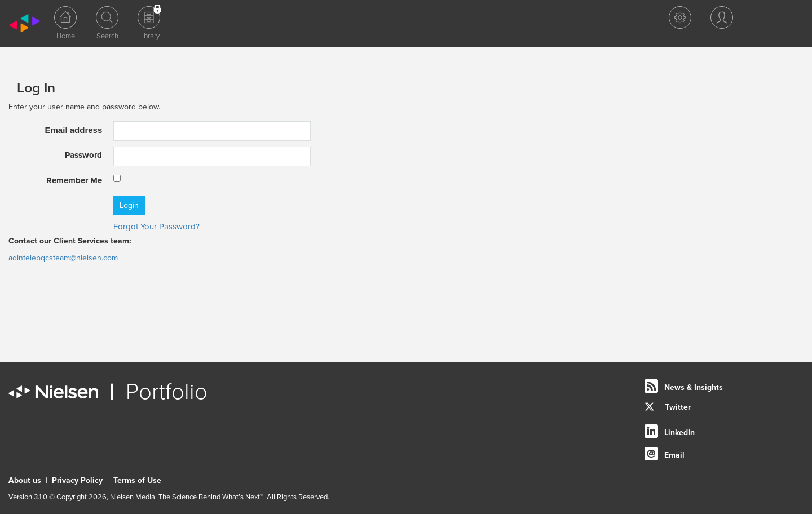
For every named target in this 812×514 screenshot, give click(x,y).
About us (25, 480)
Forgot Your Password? (156, 227)
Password (83, 155)
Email (674, 455)
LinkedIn (679, 433)
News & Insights (694, 387)
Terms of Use (137, 480)
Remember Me (74, 180)
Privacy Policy (77, 480)
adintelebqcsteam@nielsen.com (63, 258)
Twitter (668, 407)
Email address (74, 130)
